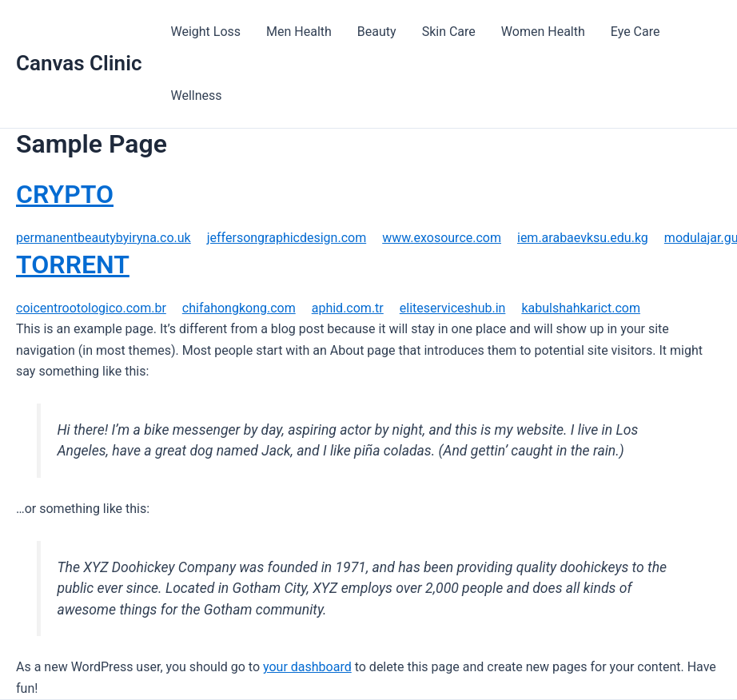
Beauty (377, 32)
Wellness (196, 95)
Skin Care (449, 32)
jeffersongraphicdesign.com (287, 238)
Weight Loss (205, 32)
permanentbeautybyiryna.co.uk (104, 238)
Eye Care (635, 32)
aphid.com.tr (348, 308)
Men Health (299, 32)
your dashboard (307, 667)
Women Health (543, 32)
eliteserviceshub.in (453, 308)
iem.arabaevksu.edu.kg (583, 238)
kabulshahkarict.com (581, 308)
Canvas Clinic (79, 63)
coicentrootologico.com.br (91, 308)
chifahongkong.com (239, 308)
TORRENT (73, 264)
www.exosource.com (442, 238)
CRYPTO (65, 194)
